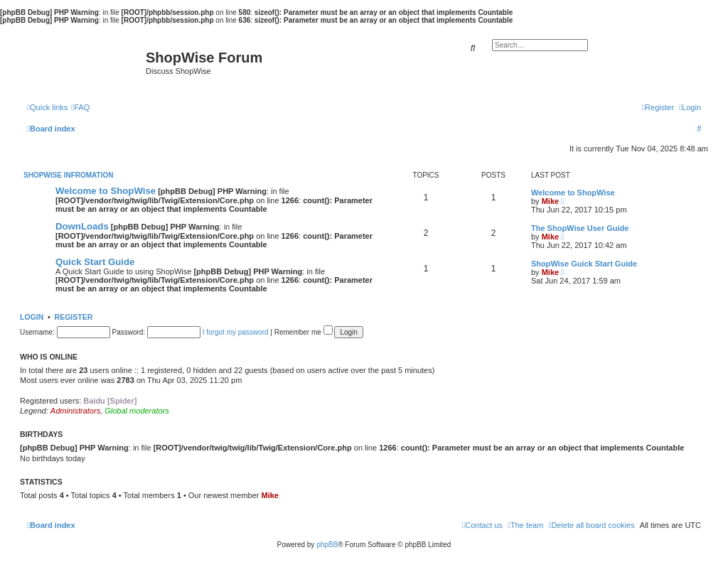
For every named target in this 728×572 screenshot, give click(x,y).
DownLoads (82, 226)
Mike (550, 201)
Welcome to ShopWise (106, 191)
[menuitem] (80, 107)
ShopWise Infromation (68, 175)
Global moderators (137, 411)
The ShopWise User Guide (580, 228)
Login (32, 317)
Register (74, 317)
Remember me (304, 332)
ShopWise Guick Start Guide (584, 264)
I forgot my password (236, 332)
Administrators (75, 411)
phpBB (327, 545)
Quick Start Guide (95, 262)
